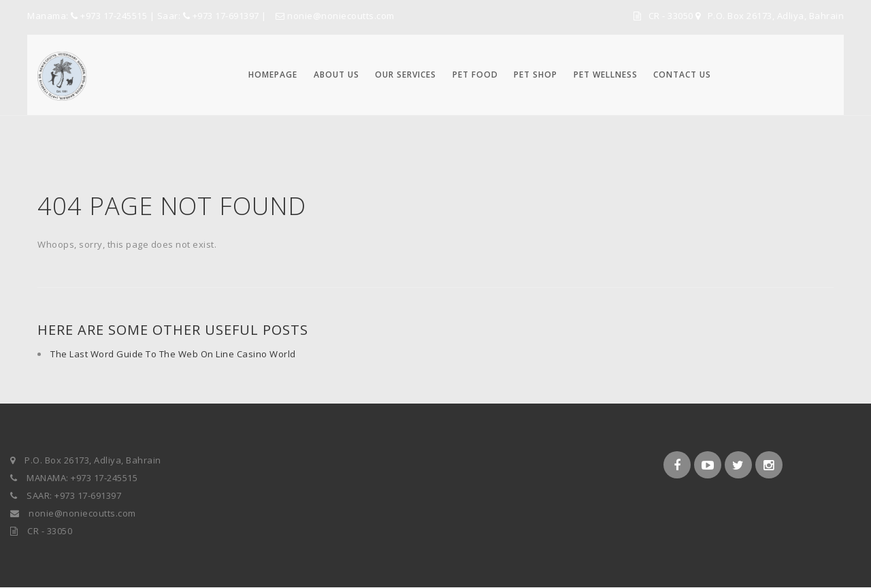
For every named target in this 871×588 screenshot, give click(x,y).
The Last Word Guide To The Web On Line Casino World (173, 354)
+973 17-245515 (114, 16)
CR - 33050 (672, 16)
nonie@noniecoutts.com (335, 16)
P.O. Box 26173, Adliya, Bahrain (776, 16)
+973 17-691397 (226, 16)
